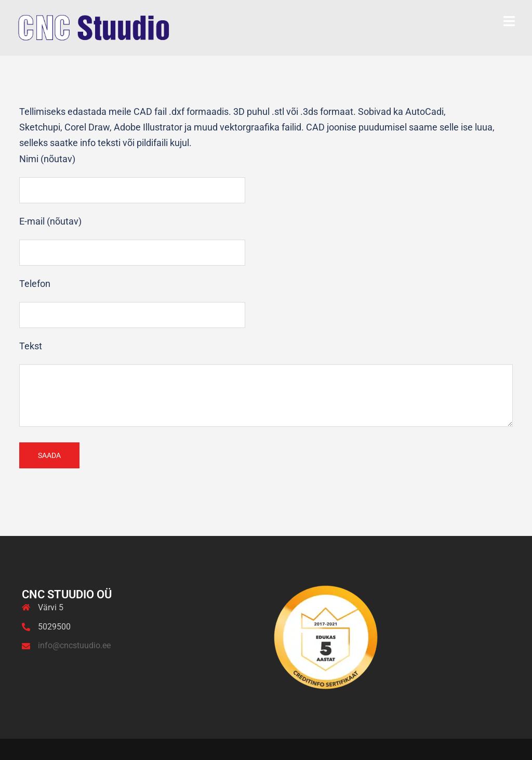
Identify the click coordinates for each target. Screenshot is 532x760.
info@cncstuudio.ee (74, 645)
